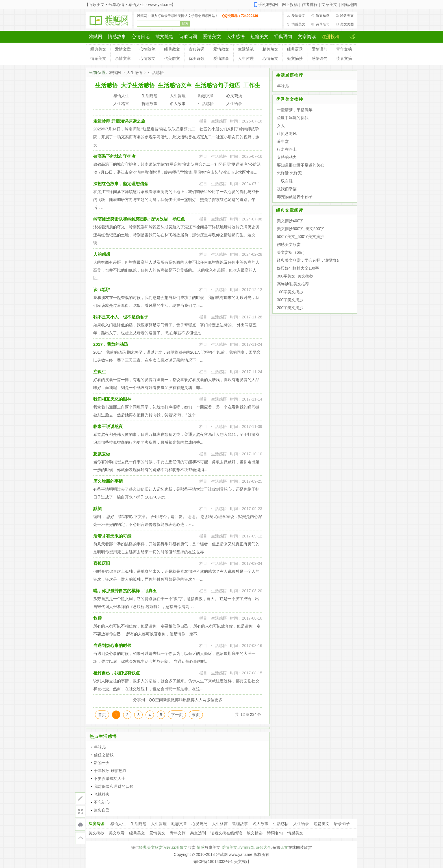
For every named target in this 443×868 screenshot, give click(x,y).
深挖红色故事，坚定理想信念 (121, 184)
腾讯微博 (187, 700)
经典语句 (283, 37)
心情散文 (147, 58)
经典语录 (295, 49)
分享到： (141, 700)
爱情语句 (320, 49)
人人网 (201, 700)
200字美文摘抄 (290, 308)
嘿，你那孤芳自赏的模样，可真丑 (125, 591)
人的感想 (102, 254)
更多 (218, 700)
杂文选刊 (198, 833)
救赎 (97, 618)
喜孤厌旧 (102, 563)
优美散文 (172, 58)
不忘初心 (102, 802)
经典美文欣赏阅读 (155, 847)
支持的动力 (287, 157)
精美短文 (270, 49)
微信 (210, 700)
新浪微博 (171, 700)
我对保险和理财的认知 (114, 786)
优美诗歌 (197, 58)
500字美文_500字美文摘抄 (300, 237)
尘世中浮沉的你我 (293, 118)
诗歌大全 (263, 847)
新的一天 (102, 763)
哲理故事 (240, 824)
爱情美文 (298, 16)
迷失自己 (102, 810)
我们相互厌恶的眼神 (112, 399)
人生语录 (301, 824)
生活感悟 (156, 73)
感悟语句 (320, 58)
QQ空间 (156, 700)
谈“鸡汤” (102, 289)
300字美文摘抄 (290, 300)
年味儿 (100, 747)
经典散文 (172, 49)
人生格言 (220, 824)
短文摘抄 (295, 58)
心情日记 (141, 37)
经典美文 (347, 16)
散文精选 (323, 16)
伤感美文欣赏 (289, 244)
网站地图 (349, 5)
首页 (102, 715)
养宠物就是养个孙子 (295, 197)
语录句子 (342, 824)
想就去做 (102, 454)
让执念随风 (287, 134)
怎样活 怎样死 (289, 173)
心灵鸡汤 (199, 824)
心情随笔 (147, 49)
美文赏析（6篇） (292, 252)
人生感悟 (236, 37)
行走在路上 (287, 149)
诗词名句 (323, 24)
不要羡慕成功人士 (110, 779)
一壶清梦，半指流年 (295, 110)
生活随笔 (246, 49)
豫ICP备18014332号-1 (213, 862)
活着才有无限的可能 (112, 536)
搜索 (185, 23)
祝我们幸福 (287, 189)
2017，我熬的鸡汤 (111, 344)
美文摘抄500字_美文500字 (300, 229)
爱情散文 (221, 49)
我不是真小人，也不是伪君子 (121, 317)
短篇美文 (259, 37)
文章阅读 (307, 37)
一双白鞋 (285, 181)
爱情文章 (123, 49)
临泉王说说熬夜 (108, 426)
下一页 (177, 715)
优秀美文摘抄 (290, 99)
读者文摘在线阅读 (226, 833)
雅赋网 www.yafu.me (234, 854)
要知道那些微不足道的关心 (301, 165)
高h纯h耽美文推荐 (293, 284)
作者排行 (310, 5)
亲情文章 (123, 58)
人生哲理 (246, 58)
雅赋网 (95, 37)
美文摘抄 (96, 833)
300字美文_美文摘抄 (295, 276)
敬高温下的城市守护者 (114, 156)
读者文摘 (344, 58)
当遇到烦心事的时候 (112, 645)
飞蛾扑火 (102, 794)
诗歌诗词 (188, 37)
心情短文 (270, 58)
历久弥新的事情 (108, 481)
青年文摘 (344, 49)
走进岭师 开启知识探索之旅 (119, 121)
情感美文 (298, 24)
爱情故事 (221, 58)
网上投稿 (290, 5)
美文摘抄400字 (290, 221)
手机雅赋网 (268, 5)
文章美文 (329, 5)
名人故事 (260, 824)
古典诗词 (197, 49)
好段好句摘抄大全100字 (298, 268)
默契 (97, 509)
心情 (242, 847)
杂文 (284, 847)
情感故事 (117, 37)
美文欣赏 (117, 833)
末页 (196, 715)
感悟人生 (118, 824)
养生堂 (283, 141)
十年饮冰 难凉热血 (110, 771)
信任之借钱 (104, 755)
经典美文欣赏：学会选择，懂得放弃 (309, 260)
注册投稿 (331, 37)
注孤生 (100, 372)
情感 (201, 847)
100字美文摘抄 (290, 292)
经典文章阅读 (290, 210)
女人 (281, 126)
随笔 (250, 847)
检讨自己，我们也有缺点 (117, 673)
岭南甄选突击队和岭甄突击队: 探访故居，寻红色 (139, 219)
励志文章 (179, 824)
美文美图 (347, 24)
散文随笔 (164, 37)
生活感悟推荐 (290, 75)
